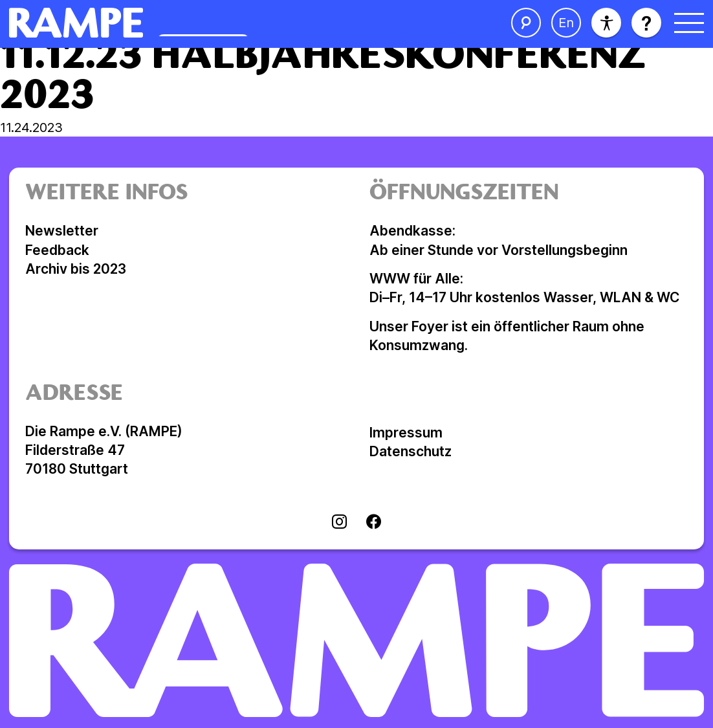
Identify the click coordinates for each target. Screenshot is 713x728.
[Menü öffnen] (689, 23)
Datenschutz (411, 451)
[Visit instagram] (339, 523)
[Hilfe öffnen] (646, 23)
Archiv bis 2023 (76, 269)
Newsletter (62, 231)
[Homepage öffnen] (200, 23)
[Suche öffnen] (526, 23)
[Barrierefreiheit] (606, 23)
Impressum (406, 433)
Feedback (57, 250)
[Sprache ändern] (566, 23)
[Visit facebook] (374, 523)
